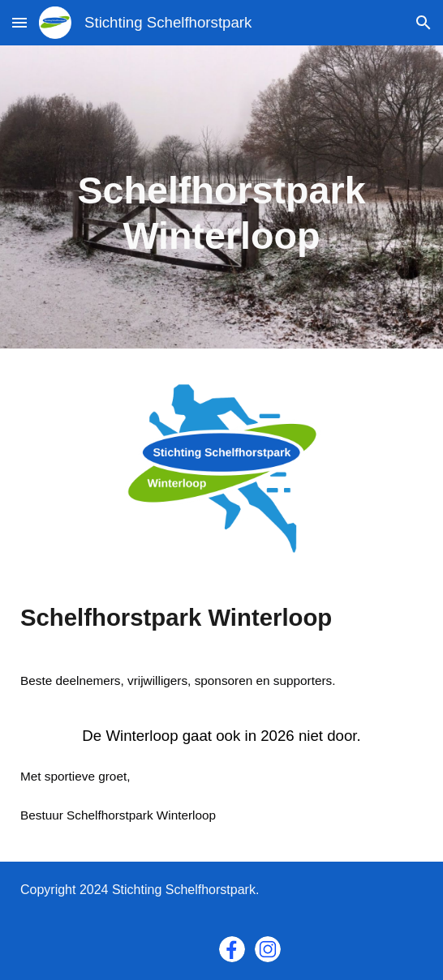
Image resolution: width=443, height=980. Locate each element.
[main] (221, 197)
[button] (19, 22)
